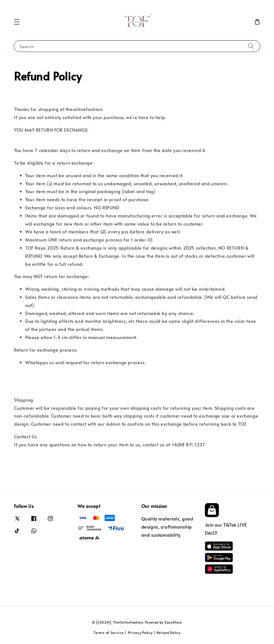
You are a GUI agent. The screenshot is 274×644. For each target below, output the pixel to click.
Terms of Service (109, 633)
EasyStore (173, 622)
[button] (17, 22)
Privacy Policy (140, 633)
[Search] (251, 46)
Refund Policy (168, 633)
